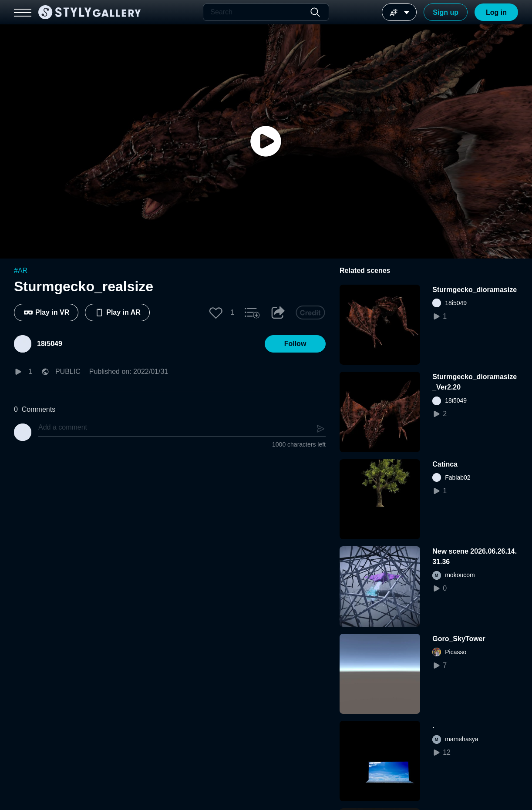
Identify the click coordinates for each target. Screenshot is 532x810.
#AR (21, 271)
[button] (216, 313)
